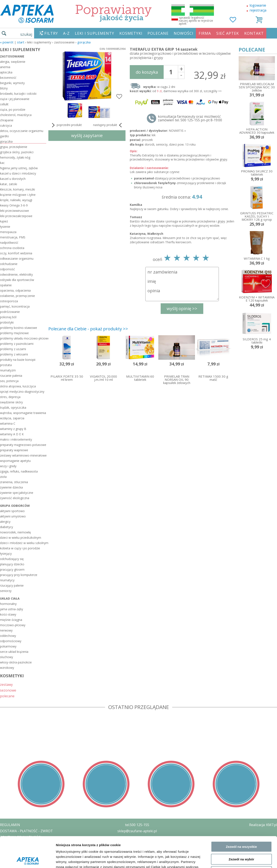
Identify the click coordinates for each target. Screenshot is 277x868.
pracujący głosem (12, 569)
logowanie (258, 5)
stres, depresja (10, 397)
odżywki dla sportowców (17, 280)
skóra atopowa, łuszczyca (18, 386)
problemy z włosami (14, 354)
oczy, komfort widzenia (16, 253)
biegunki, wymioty (12, 83)
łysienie (5, 227)
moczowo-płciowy (13, 625)
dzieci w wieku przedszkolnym (21, 538)
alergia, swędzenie (13, 62)
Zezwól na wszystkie (241, 736)
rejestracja (258, 10)
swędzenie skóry (11, 402)
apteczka (6, 72)
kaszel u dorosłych (13, 179)
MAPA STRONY (12, 862)
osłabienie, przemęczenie (17, 296)
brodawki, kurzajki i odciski (18, 94)
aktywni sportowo (12, 511)
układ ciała (10, 598)
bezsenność (8, 78)
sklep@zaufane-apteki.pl (137, 831)
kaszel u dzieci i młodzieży (18, 173)
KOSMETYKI (131, 33)
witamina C (8, 423)
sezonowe (8, 690)
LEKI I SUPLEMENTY (94, 33)
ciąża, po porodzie (13, 110)
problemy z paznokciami (17, 344)
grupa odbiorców (15, 506)
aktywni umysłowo (13, 516)
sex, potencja (9, 381)
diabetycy (6, 527)
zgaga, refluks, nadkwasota (19, 471)
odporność (7, 269)
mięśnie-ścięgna (11, 620)
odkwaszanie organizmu (17, 259)
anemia (5, 67)
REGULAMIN (10, 825)
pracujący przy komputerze (19, 575)
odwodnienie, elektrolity (16, 274)
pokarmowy (8, 646)
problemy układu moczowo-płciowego (23, 338)
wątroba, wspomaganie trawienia (23, 413)
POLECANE (158, 33)
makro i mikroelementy (16, 439)
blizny (4, 88)
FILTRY (51, 33)
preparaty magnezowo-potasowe (23, 445)
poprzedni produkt (66, 125)
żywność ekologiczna (15, 498)
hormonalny (8, 604)
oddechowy (8, 636)
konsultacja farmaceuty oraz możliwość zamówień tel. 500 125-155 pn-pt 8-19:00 (190, 118)
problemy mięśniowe (14, 333)
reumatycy (7, 580)
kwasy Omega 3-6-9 (14, 205)
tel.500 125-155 (137, 825)
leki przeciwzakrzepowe (16, 216)
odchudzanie (9, 264)
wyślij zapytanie (87, 135)
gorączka (84, 42)
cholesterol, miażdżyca (16, 115)
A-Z (66, 33)
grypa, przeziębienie (14, 147)
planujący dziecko (12, 564)
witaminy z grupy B (13, 429)
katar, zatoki (9, 184)
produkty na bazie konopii (18, 360)
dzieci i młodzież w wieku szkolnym (23, 543)
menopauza (8, 232)
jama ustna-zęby (12, 609)
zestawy (6, 684)
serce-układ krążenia (14, 652)
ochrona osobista (12, 248)
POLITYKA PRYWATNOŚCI (21, 837)
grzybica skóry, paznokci (17, 152)
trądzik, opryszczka (13, 408)
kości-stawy (8, 614)
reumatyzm (8, 370)
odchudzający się (12, 559)
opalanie (6, 285)
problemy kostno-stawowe (19, 328)
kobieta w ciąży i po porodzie (20, 548)
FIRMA (205, 33)
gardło (4, 136)
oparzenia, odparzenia (15, 290)
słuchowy (6, 657)
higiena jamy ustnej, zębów (19, 168)
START (21, 42)
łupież (4, 221)
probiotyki (7, 322)
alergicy (5, 522)
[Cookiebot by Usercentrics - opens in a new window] (28, 780)
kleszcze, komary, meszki (17, 189)
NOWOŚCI (183, 33)
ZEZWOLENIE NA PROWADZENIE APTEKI (33, 843)
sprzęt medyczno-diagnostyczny (22, 392)
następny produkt (108, 125)
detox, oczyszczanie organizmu (22, 131)
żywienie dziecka (11, 487)
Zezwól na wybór (241, 749)
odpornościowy (11, 641)
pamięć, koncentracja (15, 306)
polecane (7, 696)
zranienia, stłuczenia (14, 482)
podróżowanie (10, 312)
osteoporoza (9, 301)
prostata (6, 365)
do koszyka (147, 72)
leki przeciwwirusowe (14, 211)
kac (2, 163)
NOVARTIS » (177, 131)
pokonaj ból (8, 317)
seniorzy (6, 591)
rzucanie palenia (11, 376)
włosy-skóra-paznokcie (16, 662)
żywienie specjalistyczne (17, 493)
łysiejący (6, 554)
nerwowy (6, 630)
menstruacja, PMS (13, 237)
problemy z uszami (13, 349)
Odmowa (241, 761)
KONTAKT (254, 33)
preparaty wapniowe (14, 450)
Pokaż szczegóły (227, 780)
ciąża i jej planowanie (15, 99)
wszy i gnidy (8, 466)
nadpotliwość (9, 243)
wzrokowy (7, 668)
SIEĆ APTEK (228, 33)
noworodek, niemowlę (15, 532)
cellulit (4, 104)
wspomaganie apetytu (15, 461)
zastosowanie (12, 56)
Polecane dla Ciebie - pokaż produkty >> (88, 329)
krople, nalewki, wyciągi (16, 200)
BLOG (5, 855)
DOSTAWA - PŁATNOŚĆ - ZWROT (26, 831)
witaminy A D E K (12, 434)
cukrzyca (6, 125)
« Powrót (7, 42)
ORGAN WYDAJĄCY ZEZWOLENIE (26, 849)
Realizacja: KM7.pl (263, 825)
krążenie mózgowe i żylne (18, 195)
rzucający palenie (12, 585)
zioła (3, 477)
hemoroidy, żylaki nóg (15, 157)
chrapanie (7, 120)
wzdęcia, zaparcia (12, 418)
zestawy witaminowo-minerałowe (23, 455)
